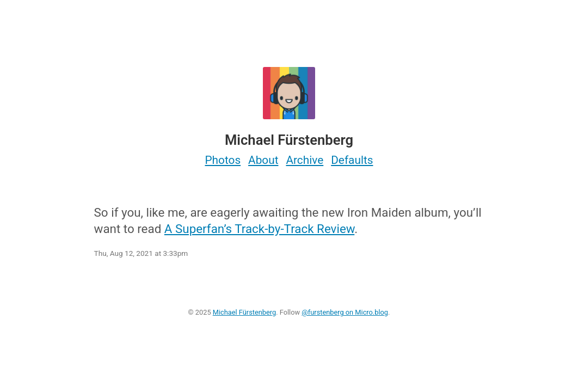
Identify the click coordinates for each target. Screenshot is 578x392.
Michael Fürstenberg (244, 312)
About (263, 160)
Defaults (352, 160)
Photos (223, 160)
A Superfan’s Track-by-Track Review (259, 229)
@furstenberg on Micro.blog (345, 312)
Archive (305, 160)
